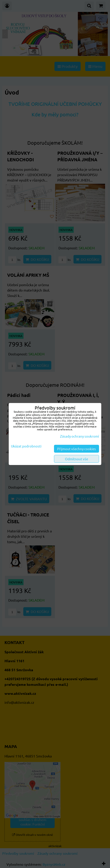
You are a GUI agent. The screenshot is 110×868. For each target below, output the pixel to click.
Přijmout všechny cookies (77, 449)
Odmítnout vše (77, 459)
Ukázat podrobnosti (26, 446)
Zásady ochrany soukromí (80, 436)
